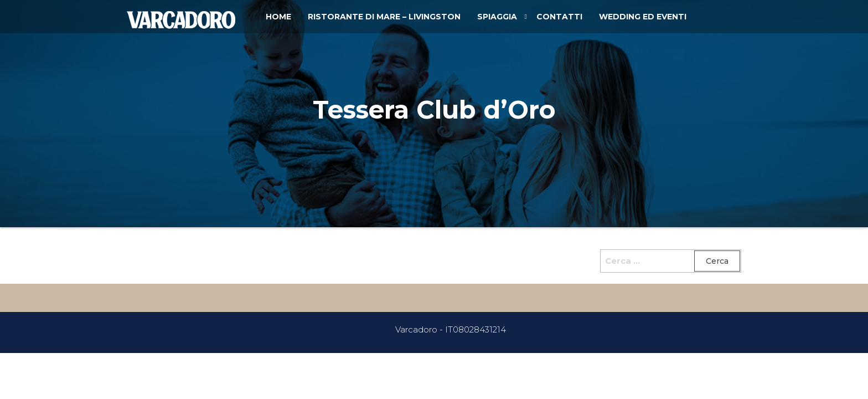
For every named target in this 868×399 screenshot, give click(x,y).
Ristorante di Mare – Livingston (384, 17)
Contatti (559, 17)
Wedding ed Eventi (643, 17)
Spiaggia (497, 17)
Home (278, 17)
